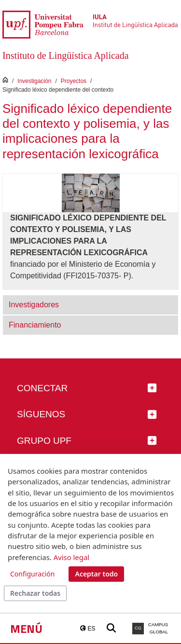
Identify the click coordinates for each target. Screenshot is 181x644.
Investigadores (34, 305)
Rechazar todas (35, 593)
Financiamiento (35, 325)
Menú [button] (26, 629)
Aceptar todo (96, 574)
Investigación (34, 81)
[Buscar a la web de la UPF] (111, 628)
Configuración (32, 574)
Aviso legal (71, 557)
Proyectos (74, 81)
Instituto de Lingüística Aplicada (66, 55)
